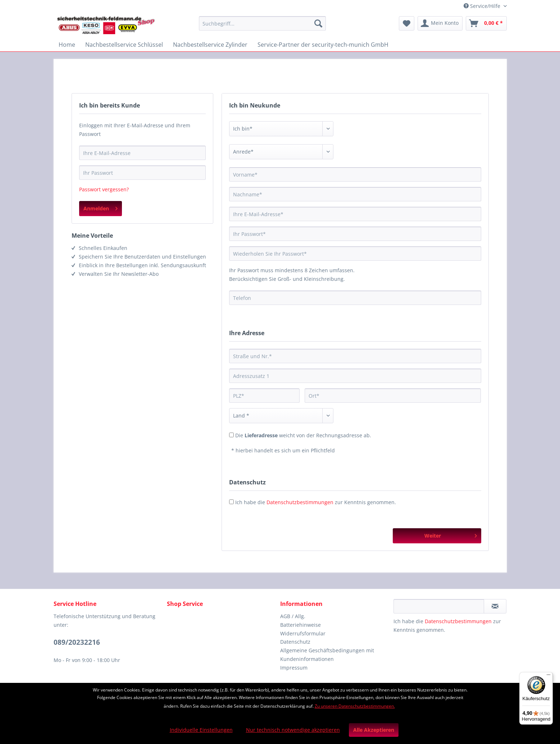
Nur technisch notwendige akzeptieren (293, 730)
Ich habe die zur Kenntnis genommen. (316, 502)
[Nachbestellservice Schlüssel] (124, 45)
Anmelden (101, 207)
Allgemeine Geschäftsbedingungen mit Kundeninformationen (327, 655)
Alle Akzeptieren (374, 730)
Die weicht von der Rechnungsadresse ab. (303, 435)
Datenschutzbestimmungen (300, 502)
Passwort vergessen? (104, 189)
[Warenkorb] (486, 23)
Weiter (451, 535)
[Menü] (548, 676)
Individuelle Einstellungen (201, 730)
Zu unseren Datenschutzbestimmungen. (355, 706)
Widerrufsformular (303, 633)
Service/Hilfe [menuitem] (483, 6)
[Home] (67, 45)
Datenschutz (295, 642)
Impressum (294, 668)
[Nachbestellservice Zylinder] (210, 45)
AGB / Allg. (293, 616)
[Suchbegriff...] (262, 23)
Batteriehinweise (301, 625)
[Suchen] (318, 23)
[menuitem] (262, 27)
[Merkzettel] (407, 23)
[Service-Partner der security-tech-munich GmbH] (323, 45)
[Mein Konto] (440, 23)
